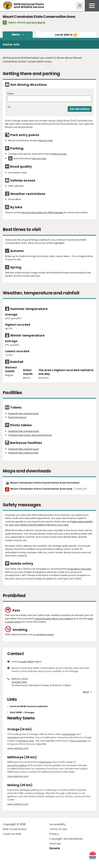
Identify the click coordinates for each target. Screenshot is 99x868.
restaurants (69, 734)
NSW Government (15, 829)
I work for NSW (12, 834)
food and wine (78, 741)
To (9, 107)
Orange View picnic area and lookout (30, 435)
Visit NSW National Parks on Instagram (14, 862)
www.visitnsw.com (18, 748)
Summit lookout (17, 417)
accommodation (17, 765)
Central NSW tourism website (29, 706)
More (87, 692)
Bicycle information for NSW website (42, 212)
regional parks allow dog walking (54, 619)
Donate (55, 848)
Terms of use (58, 829)
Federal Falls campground (23, 413)
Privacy (54, 834)
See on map (46, 140)
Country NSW (26, 662)
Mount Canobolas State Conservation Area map (49, 489)
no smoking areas (43, 634)
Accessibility (58, 824)
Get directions (80, 109)
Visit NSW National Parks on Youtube (21, 862)
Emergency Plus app (79, 569)
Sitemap (55, 843)
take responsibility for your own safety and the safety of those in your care (49, 523)
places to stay (26, 741)
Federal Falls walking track (23, 453)
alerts (66, 35)
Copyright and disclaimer (66, 839)
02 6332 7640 (19, 682)
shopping (13, 737)
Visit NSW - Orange (22, 712)
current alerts (36, 22)
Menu (16, 35)
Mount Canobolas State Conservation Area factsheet (45, 483)
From (11, 94)
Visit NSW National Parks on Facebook (6, 862)
